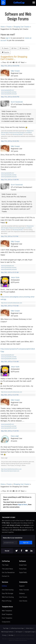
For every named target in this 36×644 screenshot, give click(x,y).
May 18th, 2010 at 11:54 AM (10, 362)
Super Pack (23, 572)
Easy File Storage (8, 593)
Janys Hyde (15, 277)
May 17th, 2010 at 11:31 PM (10, 236)
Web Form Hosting (8, 597)
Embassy (22, 593)
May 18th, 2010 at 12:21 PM (10, 395)
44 (11, 62)
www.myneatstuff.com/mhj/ (9, 92)
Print (14, 48)
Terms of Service (19, 640)
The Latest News (7, 569)
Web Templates (7, 611)
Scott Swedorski (17, 102)
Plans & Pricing (7, 601)
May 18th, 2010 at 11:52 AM (10, 306)
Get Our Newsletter (8, 572)
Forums (9, 27)
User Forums (23, 597)
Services (5, 582)
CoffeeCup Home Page (17, 628)
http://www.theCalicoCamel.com (10, 471)
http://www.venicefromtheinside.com (12, 303)
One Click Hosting (8, 590)
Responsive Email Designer (17, 133)
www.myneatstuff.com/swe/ (9, 94)
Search (5, 48)
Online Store (29, 628)
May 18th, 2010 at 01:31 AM (10, 272)
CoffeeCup (6, 561)
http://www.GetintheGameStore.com (11, 469)
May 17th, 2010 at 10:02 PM (10, 141)
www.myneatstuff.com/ (7, 90)
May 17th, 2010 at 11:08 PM (10, 180)
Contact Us (6, 576)
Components (6, 622)
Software (23, 561)
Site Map (11, 635)
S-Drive (4, 586)
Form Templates (7, 618)
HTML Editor (6, 523)
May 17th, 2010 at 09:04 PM (10, 66)
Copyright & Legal (30, 632)
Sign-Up (26, 543)
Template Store (7, 607)
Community (23, 582)
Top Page (6, 628)
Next (23, 62)
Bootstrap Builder (18, 134)
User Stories (23, 601)
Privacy (4, 635)
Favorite (6, 52)
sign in (8, 38)
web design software (13, 525)
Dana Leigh (15, 436)
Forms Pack (23, 569)
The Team (5, 565)
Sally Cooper (15, 71)
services (26, 525)
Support (22, 586)
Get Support (19, 632)
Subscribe (24, 48)
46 (16, 62)
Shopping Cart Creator (22, 27)
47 (19, 62)
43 (8, 62)
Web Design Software (7, 632)
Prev (4, 62)
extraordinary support (20, 530)
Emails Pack (23, 565)
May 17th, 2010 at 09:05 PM (10, 97)
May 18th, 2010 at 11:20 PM (10, 431)
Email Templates (7, 614)
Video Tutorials (24, 590)
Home (3, 27)
